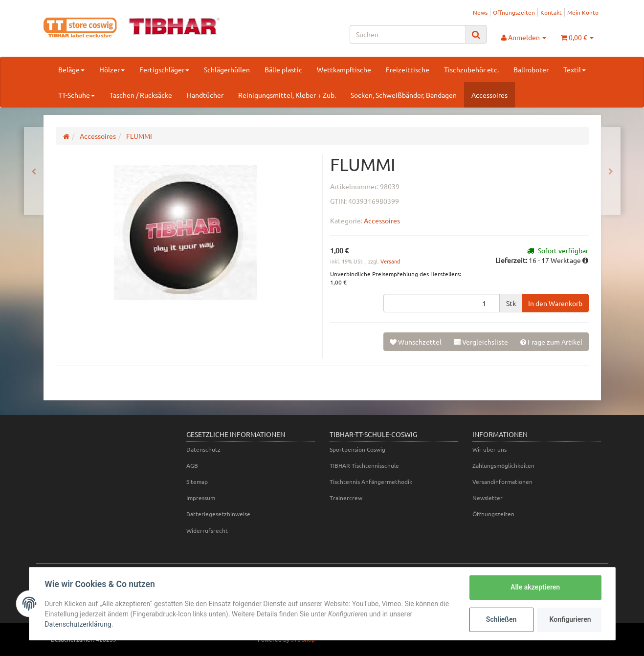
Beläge (71, 69)
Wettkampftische (344, 69)
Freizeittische (408, 69)
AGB (192, 465)
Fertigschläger (164, 69)
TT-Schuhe (77, 95)
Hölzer (112, 69)
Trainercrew (346, 498)
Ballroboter (531, 69)
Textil (575, 69)
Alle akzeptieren (535, 587)
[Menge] (442, 303)
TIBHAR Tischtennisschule (364, 465)
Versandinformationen (502, 481)
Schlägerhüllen (227, 69)
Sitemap (197, 481)
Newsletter (488, 498)
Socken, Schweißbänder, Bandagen (404, 95)
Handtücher (205, 95)
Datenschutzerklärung (78, 624)
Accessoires (489, 95)
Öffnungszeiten (514, 12)
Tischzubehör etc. (471, 69)
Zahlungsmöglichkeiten (503, 465)
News (480, 12)
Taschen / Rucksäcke (141, 95)
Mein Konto (583, 12)
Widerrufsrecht (207, 530)
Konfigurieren (570, 619)
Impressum (201, 498)
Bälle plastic (283, 69)
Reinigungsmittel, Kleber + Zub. (287, 95)
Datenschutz (203, 449)
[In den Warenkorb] (555, 303)
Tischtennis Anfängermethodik (371, 481)
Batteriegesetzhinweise (218, 514)
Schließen (501, 619)
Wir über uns (489, 449)
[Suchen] (408, 34)
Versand (390, 261)
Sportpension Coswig (357, 449)
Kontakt (551, 12)
